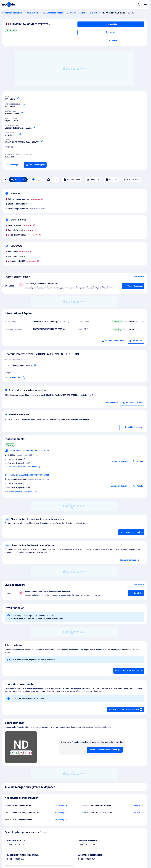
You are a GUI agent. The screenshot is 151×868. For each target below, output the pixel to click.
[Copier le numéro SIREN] (18, 98)
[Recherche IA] (18, 180)
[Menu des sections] (5, 180)
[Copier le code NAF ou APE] (34, 127)
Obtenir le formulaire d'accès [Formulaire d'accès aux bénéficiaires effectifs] (132, 560)
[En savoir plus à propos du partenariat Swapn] (61, 805)
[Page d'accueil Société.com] (8, 5)
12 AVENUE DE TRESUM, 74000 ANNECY (22, 142)
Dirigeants (93, 180)
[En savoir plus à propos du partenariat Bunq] (61, 813)
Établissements (72, 180)
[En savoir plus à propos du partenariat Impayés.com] (138, 805)
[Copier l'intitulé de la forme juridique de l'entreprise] (68, 322)
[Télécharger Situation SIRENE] (142, 322)
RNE (12, 157)
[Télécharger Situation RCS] (142, 329)
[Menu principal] (145, 5)
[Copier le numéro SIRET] (24, 106)
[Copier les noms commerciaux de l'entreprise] (68, 329)
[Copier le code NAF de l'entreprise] (35, 366)
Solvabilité (111, 24)
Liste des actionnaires (131, 532)
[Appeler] (111, 32)
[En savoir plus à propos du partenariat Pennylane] (138, 813)
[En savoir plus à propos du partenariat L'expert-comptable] (61, 820)
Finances (111, 180)
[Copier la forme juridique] (20, 134)
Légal (36, 180)
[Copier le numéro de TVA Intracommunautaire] (22, 113)
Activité (52, 180)
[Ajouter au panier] (133, 286)
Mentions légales (13, 165)
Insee (7, 157)
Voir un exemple (139, 277)
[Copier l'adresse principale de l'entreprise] (42, 141)
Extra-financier (131, 180)
